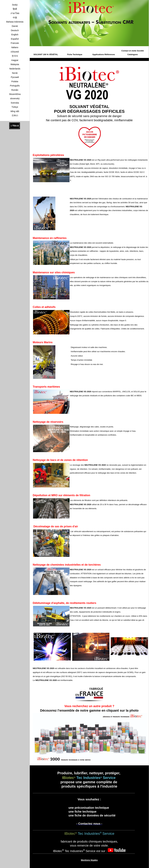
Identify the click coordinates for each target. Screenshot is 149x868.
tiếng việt (15, 111)
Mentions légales (89, 860)
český (15, 5)
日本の (15, 115)
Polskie (15, 81)
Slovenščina (15, 94)
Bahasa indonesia (15, 22)
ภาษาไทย (15, 13)
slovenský (15, 98)
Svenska (15, 103)
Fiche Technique (75, 54)
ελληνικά (15, 52)
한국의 (15, 56)
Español (15, 39)
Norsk (15, 73)
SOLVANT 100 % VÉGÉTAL (46, 54)
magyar (15, 60)
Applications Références (104, 54)
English (15, 35)
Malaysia (15, 64)
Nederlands (15, 69)
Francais (15, 43)
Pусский (15, 77)
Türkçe (15, 107)
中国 (15, 18)
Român (15, 90)
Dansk (15, 26)
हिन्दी (15, 9)
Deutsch (15, 30)
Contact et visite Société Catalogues (133, 53)
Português (15, 86)
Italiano (15, 47)
